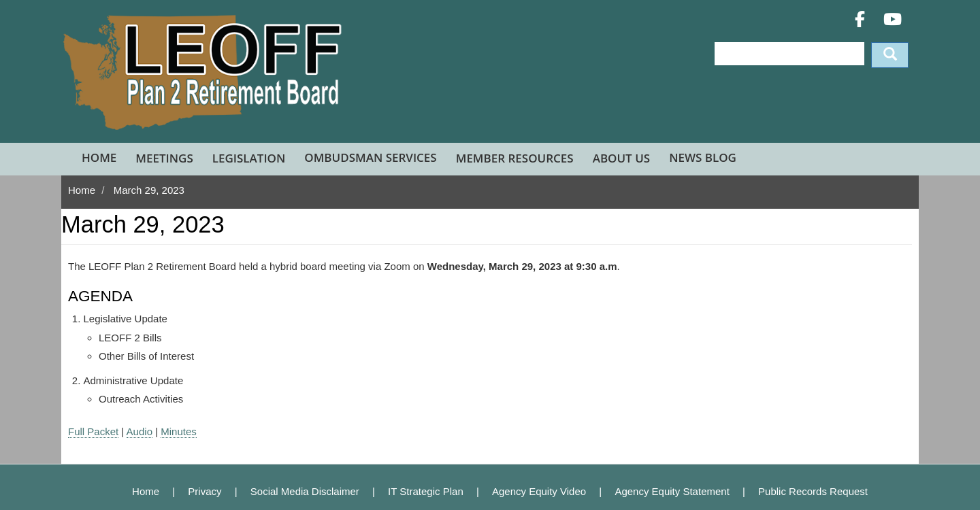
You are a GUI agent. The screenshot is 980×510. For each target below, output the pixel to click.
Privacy (205, 491)
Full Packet (93, 431)
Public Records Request (813, 491)
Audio (140, 431)
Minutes (179, 431)
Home (99, 157)
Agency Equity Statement (672, 491)
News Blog (703, 157)
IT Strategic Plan (426, 491)
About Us (621, 158)
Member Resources (515, 158)
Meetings (164, 158)
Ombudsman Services (370, 157)
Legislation (249, 158)
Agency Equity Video (539, 491)
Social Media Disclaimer (305, 491)
